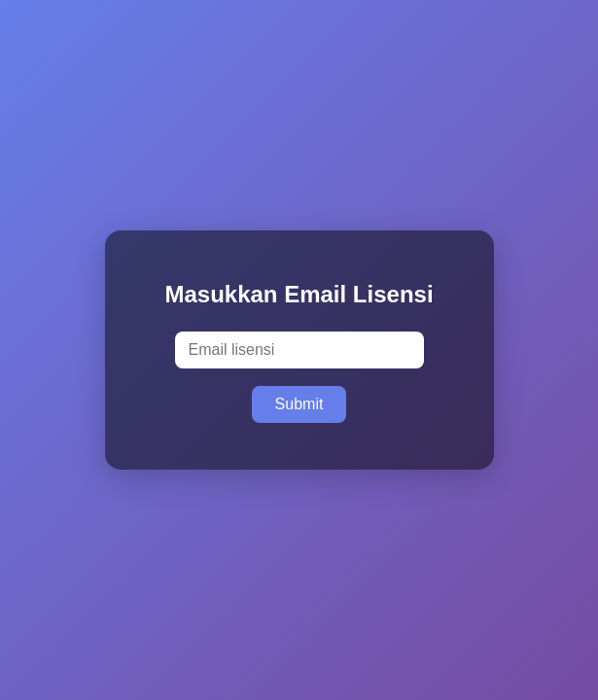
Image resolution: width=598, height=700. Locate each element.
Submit (299, 404)
